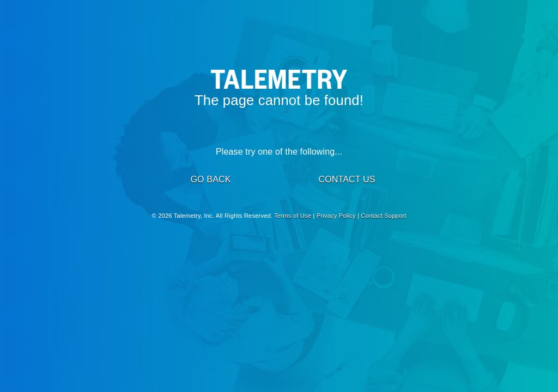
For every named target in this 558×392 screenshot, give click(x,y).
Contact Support (383, 216)
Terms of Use (293, 216)
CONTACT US (347, 179)
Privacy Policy (336, 216)
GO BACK (210, 179)
